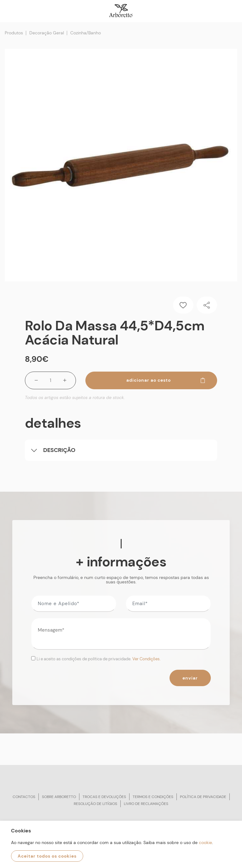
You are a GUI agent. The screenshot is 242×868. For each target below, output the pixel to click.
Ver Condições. (147, 659)
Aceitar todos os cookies (47, 856)
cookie (205, 842)
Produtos (14, 33)
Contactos (24, 797)
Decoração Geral (47, 33)
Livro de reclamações (146, 804)
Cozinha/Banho (86, 33)
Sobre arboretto (59, 797)
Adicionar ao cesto (166, 380)
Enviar (190, 678)
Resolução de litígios (95, 804)
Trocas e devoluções (104, 797)
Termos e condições (153, 797)
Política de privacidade (203, 797)
